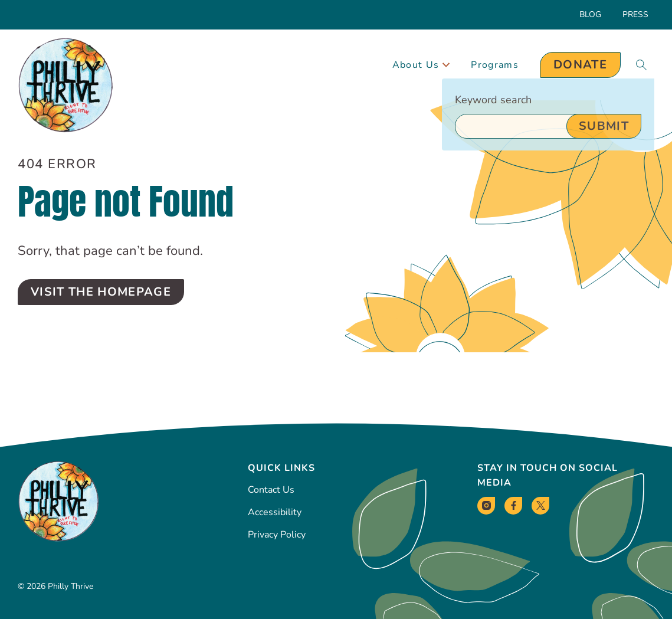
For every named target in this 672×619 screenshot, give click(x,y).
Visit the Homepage (101, 292)
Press (635, 14)
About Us (421, 65)
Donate (580, 65)
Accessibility (275, 512)
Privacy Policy (277, 535)
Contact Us (271, 490)
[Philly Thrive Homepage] (65, 86)
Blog (590, 14)
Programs (495, 65)
